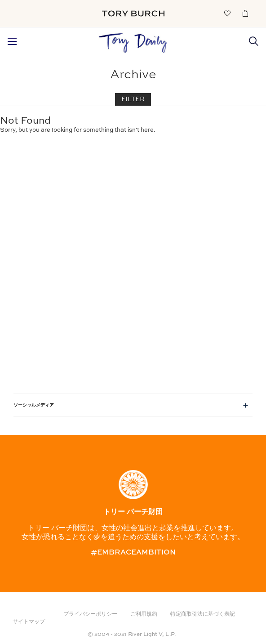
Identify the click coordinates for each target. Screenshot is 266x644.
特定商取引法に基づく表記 (203, 614)
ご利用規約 (144, 614)
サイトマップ (29, 622)
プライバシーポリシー (90, 614)
